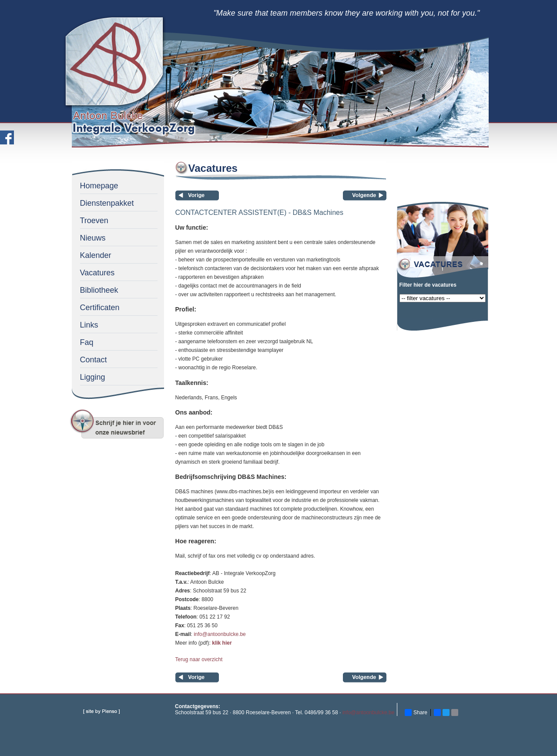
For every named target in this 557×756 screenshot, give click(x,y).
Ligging (93, 377)
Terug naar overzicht (199, 659)
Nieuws (93, 238)
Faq (87, 342)
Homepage (99, 186)
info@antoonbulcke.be (220, 634)
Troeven (94, 221)
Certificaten (100, 308)
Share (416, 713)
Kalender (96, 255)
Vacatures (97, 273)
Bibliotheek (99, 290)
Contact (94, 360)
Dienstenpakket (107, 203)
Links (89, 325)
